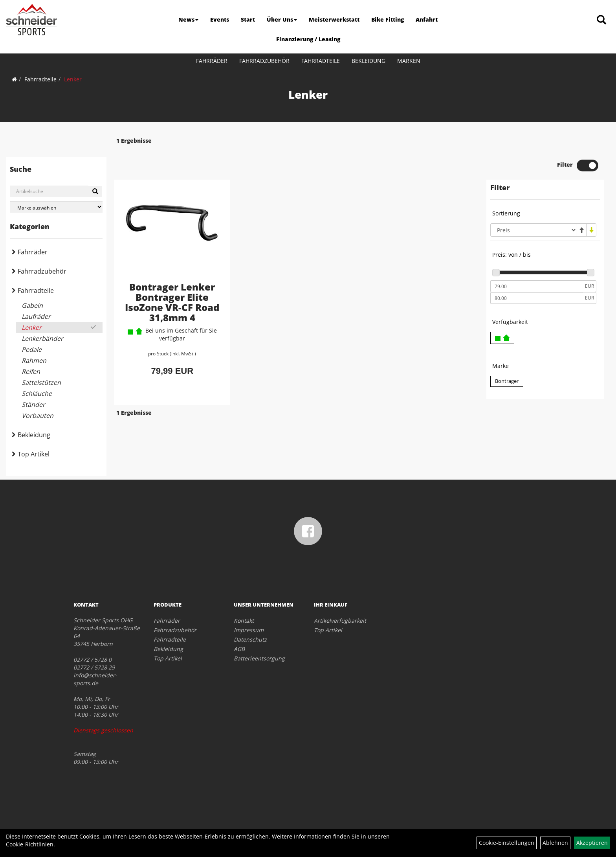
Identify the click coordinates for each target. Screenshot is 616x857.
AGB (239, 649)
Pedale (32, 349)
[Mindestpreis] (537, 263)
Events (220, 19)
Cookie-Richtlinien (30, 844)
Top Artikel (34, 454)
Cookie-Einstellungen (507, 843)
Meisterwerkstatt (334, 19)
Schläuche (37, 394)
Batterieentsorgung (259, 658)
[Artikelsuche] (601, 20)
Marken (409, 61)
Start (248, 19)
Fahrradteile (321, 61)
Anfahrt (427, 19)
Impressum (249, 630)
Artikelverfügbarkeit (340, 621)
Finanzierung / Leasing (308, 39)
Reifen (31, 371)
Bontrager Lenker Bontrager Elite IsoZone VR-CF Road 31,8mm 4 (172, 279)
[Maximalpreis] (537, 275)
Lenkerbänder (42, 338)
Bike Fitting (388, 19)
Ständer (33, 405)
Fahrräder (212, 61)
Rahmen (34, 360)
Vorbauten (38, 416)
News (188, 19)
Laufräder (36, 316)
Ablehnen (555, 843)
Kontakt (244, 621)
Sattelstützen (41, 383)
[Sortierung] (533, 207)
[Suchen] (95, 191)
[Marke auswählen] (56, 207)
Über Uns (282, 19)
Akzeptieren (592, 843)
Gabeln (32, 305)
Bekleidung (368, 61)
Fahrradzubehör (264, 61)
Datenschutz (250, 639)
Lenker (73, 79)
